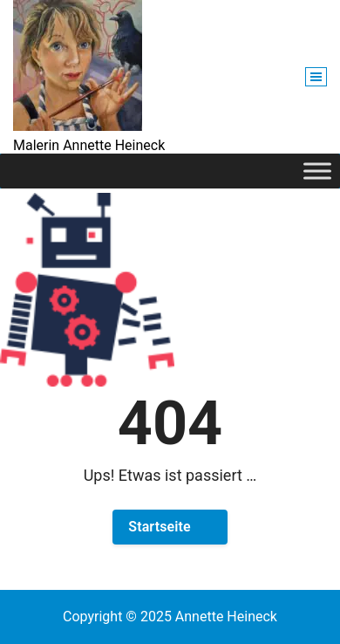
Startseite (159, 527)
